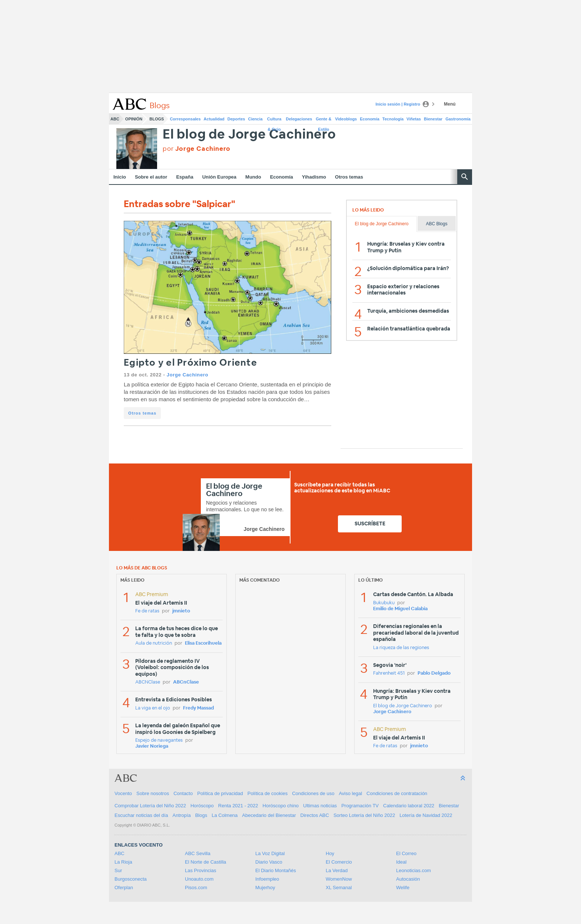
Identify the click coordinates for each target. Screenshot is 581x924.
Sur (118, 870)
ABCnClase (186, 682)
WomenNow (339, 879)
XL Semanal (339, 888)
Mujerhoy (265, 888)
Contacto (183, 793)
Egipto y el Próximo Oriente (190, 363)
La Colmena (225, 815)
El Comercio (339, 862)
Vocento (123, 793)
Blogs (157, 119)
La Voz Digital (270, 853)
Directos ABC (315, 815)
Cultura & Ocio (274, 120)
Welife (403, 888)
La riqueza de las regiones (401, 648)
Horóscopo (202, 806)
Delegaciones (299, 119)
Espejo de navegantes (159, 740)
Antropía (182, 815)
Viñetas (414, 119)
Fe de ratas (147, 611)
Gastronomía (458, 119)
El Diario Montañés (276, 870)
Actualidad (214, 119)
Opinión (134, 119)
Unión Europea (219, 177)
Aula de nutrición (154, 643)
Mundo (253, 177)
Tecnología (393, 119)
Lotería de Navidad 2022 (426, 815)
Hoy (330, 853)
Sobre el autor (151, 177)
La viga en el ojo (153, 708)
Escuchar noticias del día (141, 815)
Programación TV (360, 806)
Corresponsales (185, 119)
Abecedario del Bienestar (269, 815)
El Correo (406, 853)
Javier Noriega (152, 746)
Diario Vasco (269, 862)
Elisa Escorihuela (203, 643)
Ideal (401, 862)
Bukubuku (384, 603)
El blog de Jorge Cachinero (249, 135)
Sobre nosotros (153, 793)
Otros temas (349, 177)
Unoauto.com (199, 879)
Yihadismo (314, 177)
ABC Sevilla (198, 853)
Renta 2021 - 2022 (238, 806)
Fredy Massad (198, 708)
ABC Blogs (436, 224)
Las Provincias (201, 870)
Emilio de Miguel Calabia (400, 609)
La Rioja (123, 862)
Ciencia (255, 119)
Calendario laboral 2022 (409, 806)
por (197, 149)
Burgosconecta (131, 879)
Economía (370, 119)
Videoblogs (346, 119)
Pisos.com (196, 888)
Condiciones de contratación (397, 793)
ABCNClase (148, 682)
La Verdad (337, 870)
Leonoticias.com (414, 870)
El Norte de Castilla (205, 862)
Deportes (236, 119)
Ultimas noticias (320, 806)
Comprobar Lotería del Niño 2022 (150, 806)
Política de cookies (268, 793)
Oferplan (124, 888)
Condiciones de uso (313, 793)
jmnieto (181, 611)
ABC (115, 119)
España (185, 177)
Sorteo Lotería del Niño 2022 (364, 815)
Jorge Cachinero (187, 375)
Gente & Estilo (323, 120)
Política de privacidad (220, 793)
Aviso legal (350, 793)
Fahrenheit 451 (389, 673)
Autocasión (408, 879)
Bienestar (433, 119)
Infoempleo (267, 879)
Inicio (120, 177)
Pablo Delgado (434, 673)
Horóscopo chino (281, 806)
